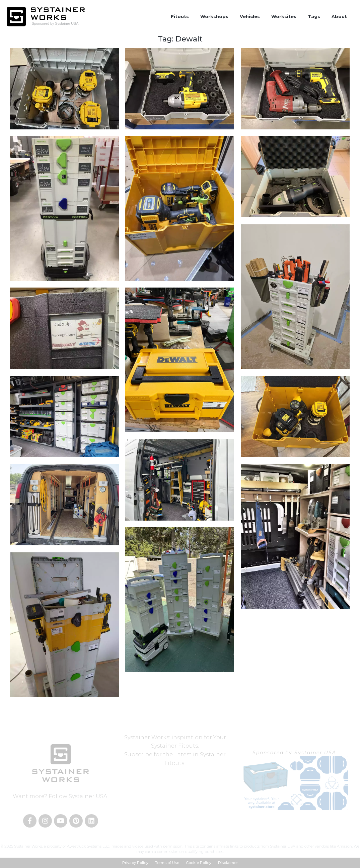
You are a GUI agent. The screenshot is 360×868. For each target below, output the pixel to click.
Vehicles (250, 16)
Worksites (284, 16)
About (339, 16)
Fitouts (180, 16)
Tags (314, 16)
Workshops (214, 16)
